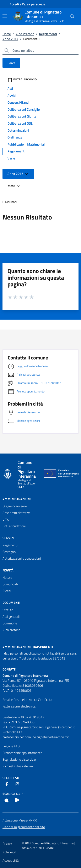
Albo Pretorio (25, 34)
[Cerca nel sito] (72, 16)
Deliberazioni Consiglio (24, 109)
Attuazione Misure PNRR (20, 820)
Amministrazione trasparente (28, 647)
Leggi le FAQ (11, 746)
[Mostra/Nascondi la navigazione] (5, 16)
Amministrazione (17, 499)
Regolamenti (48, 34)
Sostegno (9, 552)
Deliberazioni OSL (20, 123)
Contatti (9, 669)
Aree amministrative (17, 513)
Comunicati (10, 584)
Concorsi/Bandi (18, 102)
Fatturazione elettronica (19, 706)
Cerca (11, 63)
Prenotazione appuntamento (22, 753)
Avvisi (12, 96)
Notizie (7, 577)
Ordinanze (15, 137)
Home (7, 34)
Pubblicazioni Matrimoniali (26, 144)
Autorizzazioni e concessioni (22, 558)
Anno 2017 (10, 39)
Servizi (8, 538)
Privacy (7, 844)
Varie (11, 158)
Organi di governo (15, 506)
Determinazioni (18, 130)
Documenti (11, 603)
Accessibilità (10, 860)
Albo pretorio (11, 630)
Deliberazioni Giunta (22, 116)
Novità (8, 570)
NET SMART (47, 848)
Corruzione (10, 623)
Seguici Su (11, 778)
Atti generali (11, 617)
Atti (10, 88)
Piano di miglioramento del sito (24, 827)
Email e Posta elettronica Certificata (27, 700)
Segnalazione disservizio (19, 759)
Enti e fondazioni (14, 526)
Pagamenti (10, 545)
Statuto (8, 610)
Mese (14, 186)
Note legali (9, 852)
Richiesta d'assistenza (18, 766)
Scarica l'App (13, 794)
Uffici (6, 519)
